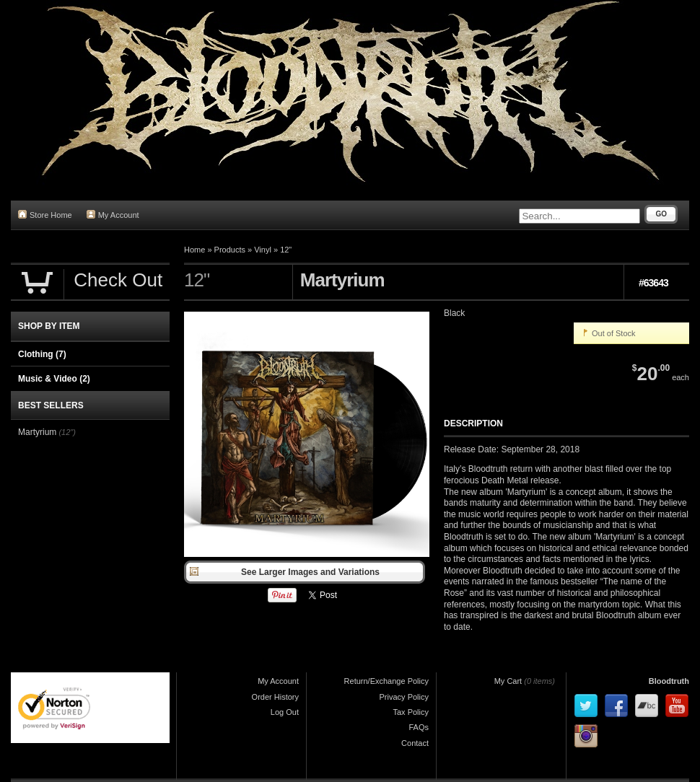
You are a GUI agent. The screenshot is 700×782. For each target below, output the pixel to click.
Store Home (45, 215)
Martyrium (37, 432)
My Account (113, 215)
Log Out (285, 712)
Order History (275, 697)
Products (230, 250)
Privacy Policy (404, 697)
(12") (67, 432)
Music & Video (54, 379)
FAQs (419, 727)
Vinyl (263, 250)
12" (286, 250)
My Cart (508, 681)
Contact (415, 743)
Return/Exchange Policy (386, 681)
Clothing (42, 354)
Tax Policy (411, 712)
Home (194, 250)
